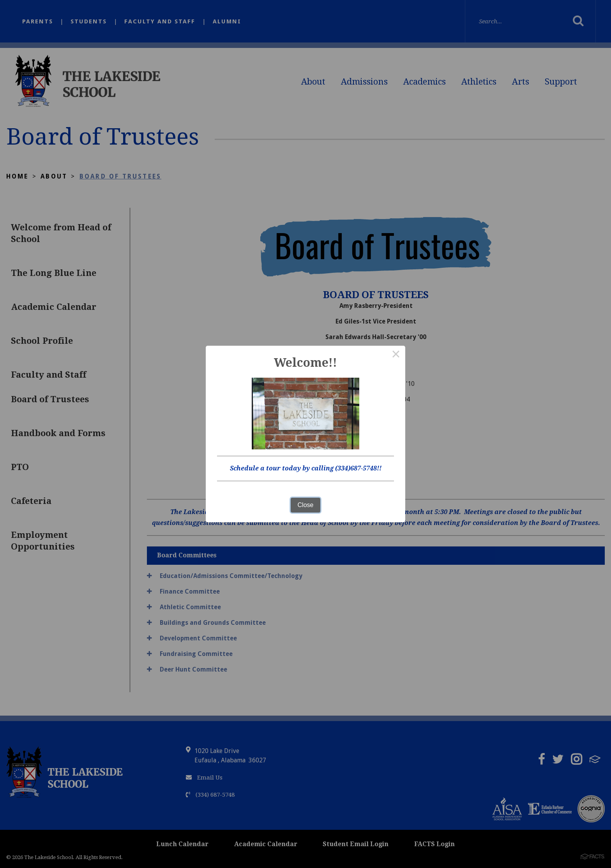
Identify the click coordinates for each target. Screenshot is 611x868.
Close (306, 505)
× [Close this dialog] (396, 355)
